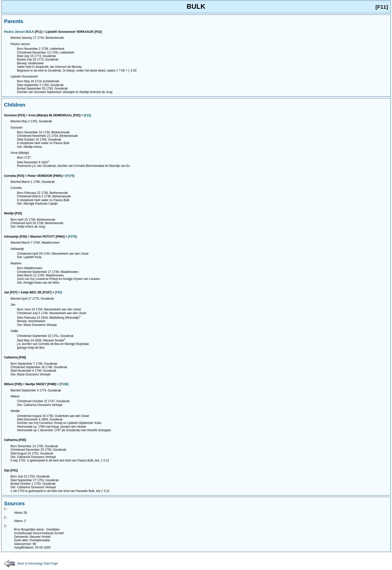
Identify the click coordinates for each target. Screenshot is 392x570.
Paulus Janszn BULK (19, 32)
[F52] (59, 292)
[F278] (72, 237)
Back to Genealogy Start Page (31, 563)
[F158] (64, 384)
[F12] (87, 115)
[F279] (70, 176)
